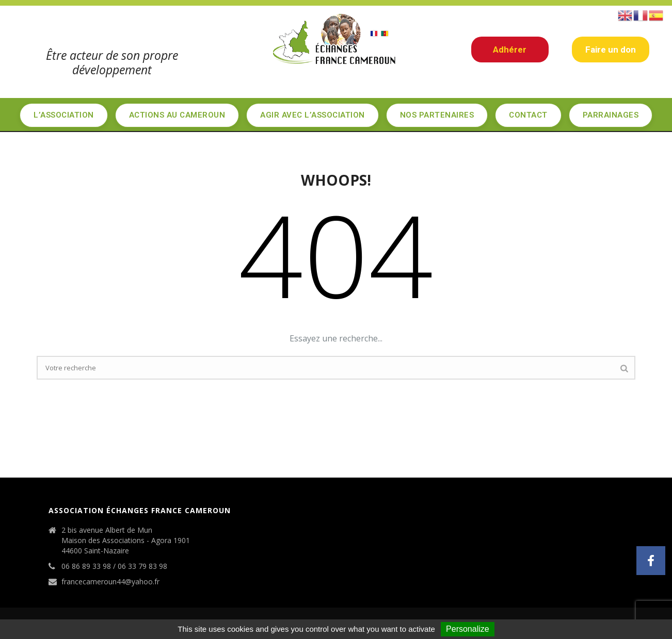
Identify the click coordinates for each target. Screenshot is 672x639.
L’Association (64, 115)
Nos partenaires (437, 115)
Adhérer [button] (510, 50)
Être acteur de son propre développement (112, 62)
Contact (528, 115)
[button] (651, 561)
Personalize (468, 629)
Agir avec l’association (313, 115)
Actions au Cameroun (177, 115)
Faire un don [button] (611, 50)
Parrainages (611, 115)
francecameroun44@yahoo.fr (110, 582)
